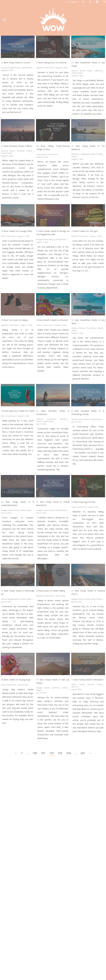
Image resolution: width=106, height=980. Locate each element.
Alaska (4, 599)
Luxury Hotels (84, 419)
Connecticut (51, 419)
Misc (3, 236)
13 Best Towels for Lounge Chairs (17, 231)
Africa (74, 684)
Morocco (75, 687)
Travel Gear (49, 68)
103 (60, 753)
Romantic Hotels (24, 151)
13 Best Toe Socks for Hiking (14, 320)
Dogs (74, 507)
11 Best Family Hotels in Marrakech (87, 680)
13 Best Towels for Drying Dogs (16, 680)
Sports (74, 236)
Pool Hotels (91, 328)
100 (35, 753)
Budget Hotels (14, 68)
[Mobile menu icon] (4, 20)
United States (27, 68)
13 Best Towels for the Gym (85, 231)
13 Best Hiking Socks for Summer (51, 63)
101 (43, 753)
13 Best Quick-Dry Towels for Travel (18, 411)
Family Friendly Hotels (91, 684)
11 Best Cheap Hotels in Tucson (16, 63)
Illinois (13, 151)
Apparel (40, 68)
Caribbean (85, 154)
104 (68, 753)
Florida (82, 328)
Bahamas (75, 154)
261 (83, 753)
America (75, 71)
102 (52, 753)
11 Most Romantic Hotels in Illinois (17, 146)
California (98, 71)
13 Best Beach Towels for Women (52, 320)
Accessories (41, 154)
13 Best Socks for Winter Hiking (51, 591)
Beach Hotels (86, 71)
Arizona (4, 68)
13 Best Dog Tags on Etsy (83, 502)
